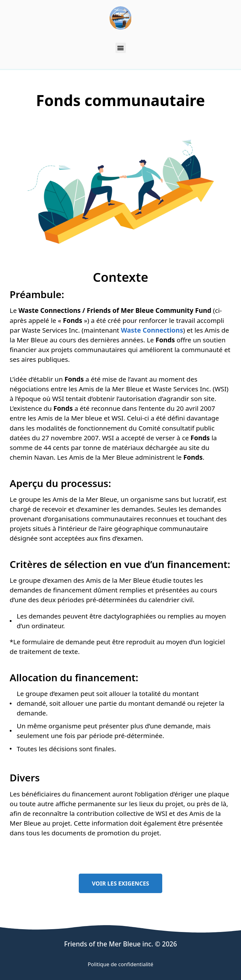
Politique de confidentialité (121, 964)
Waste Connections (152, 330)
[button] (121, 48)
